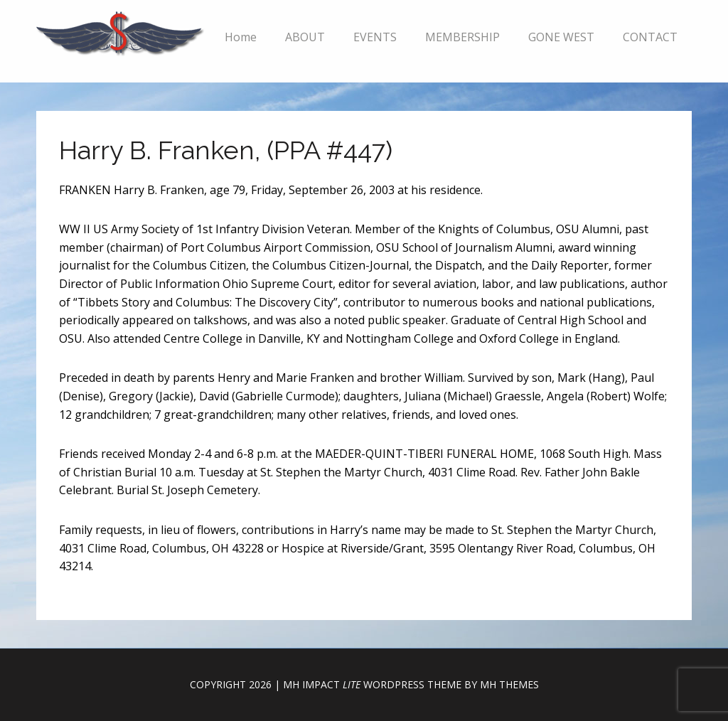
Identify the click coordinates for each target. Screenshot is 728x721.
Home (241, 37)
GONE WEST (561, 37)
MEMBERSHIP (462, 37)
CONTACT (650, 37)
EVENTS (375, 37)
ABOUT (305, 37)
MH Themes (509, 684)
